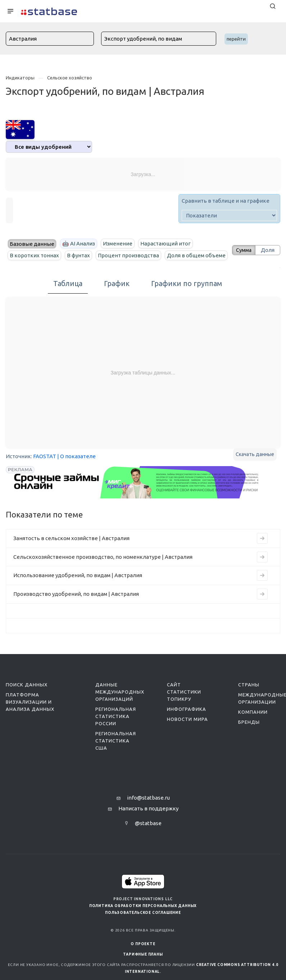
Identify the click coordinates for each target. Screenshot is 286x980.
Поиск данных (27, 696)
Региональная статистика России (116, 728)
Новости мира (187, 731)
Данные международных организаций (120, 704)
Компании (253, 724)
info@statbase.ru (148, 809)
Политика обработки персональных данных (143, 918)
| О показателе (76, 468)
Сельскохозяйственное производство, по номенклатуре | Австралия (103, 569)
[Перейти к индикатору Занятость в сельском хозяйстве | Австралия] (262, 550)
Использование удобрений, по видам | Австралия (78, 587)
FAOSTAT (45, 468)
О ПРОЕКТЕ (143, 956)
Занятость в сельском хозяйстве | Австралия (71, 550)
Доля (268, 256)
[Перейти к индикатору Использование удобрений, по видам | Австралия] (262, 587)
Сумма (242, 256)
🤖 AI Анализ (79, 243)
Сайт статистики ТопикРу (184, 704)
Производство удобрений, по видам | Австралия (76, 606)
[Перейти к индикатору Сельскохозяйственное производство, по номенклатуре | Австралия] (262, 569)
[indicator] (229, 215)
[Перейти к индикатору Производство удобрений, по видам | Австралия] (262, 606)
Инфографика (187, 721)
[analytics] (49, 147)
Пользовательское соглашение (143, 924)
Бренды (249, 734)
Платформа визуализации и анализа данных (30, 714)
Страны (249, 696)
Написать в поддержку (148, 820)
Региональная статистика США (116, 753)
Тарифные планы (143, 966)
